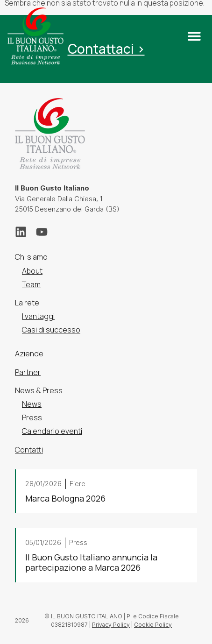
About (32, 271)
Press (32, 418)
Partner (28, 372)
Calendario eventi (52, 432)
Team (31, 284)
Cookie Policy (153, 625)
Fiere (78, 484)
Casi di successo (51, 330)
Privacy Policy (111, 625)
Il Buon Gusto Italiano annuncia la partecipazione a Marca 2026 (91, 562)
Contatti (29, 450)
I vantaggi (38, 316)
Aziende (29, 354)
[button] (194, 36)
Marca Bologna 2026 (65, 498)
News (32, 404)
